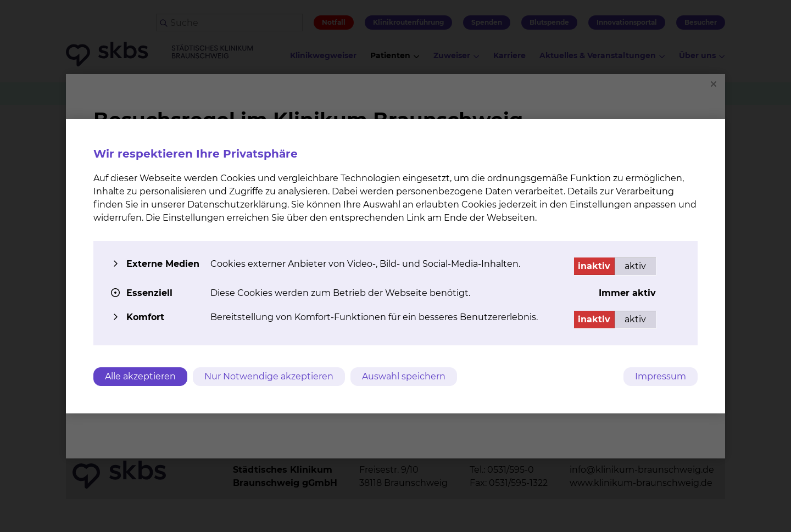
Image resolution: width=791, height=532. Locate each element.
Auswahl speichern (404, 376)
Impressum (661, 376)
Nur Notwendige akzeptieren (269, 376)
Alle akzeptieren (140, 376)
